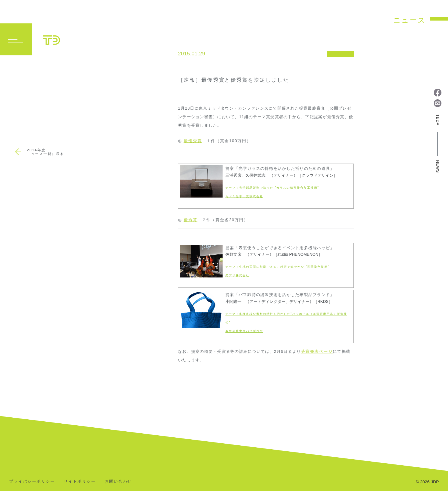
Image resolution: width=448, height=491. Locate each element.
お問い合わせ (118, 481)
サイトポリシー (80, 481)
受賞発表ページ (317, 351)
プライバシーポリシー (32, 481)
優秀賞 (191, 220)
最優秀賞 (193, 141)
